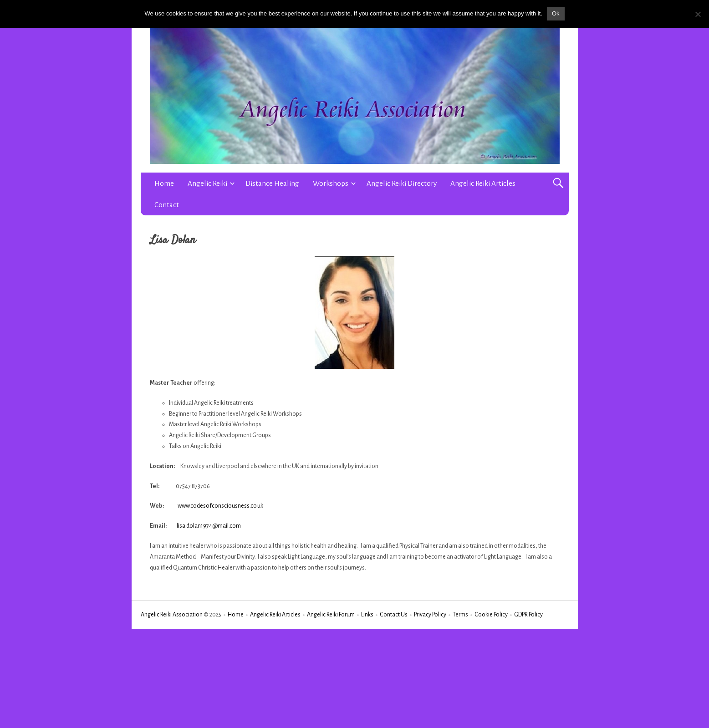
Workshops (331, 183)
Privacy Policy (430, 615)
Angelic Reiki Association (172, 615)
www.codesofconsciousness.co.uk (220, 506)
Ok (556, 13)
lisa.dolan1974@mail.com (209, 526)
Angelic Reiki (207, 183)
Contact (167, 205)
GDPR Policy (528, 615)
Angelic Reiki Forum (331, 615)
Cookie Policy (491, 615)
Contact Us (394, 615)
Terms (460, 615)
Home (164, 183)
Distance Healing (272, 183)
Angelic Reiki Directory (402, 183)
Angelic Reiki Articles (483, 183)
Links (367, 615)
